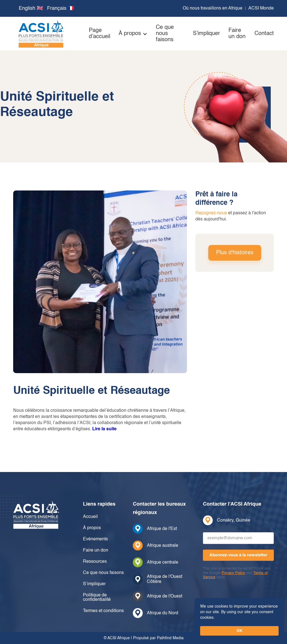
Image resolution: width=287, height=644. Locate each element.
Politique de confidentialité (97, 597)
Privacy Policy (233, 573)
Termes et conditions (103, 611)
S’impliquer (206, 34)
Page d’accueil (99, 34)
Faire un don (237, 34)
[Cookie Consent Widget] (239, 620)
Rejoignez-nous (211, 213)
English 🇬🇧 (31, 8)
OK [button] (239, 631)
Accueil (90, 517)
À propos (92, 528)
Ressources (95, 562)
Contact (264, 34)
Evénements (95, 539)
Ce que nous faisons (165, 34)
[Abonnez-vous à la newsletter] (238, 555)
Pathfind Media (170, 638)
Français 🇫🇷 (61, 8)
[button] (133, 34)
